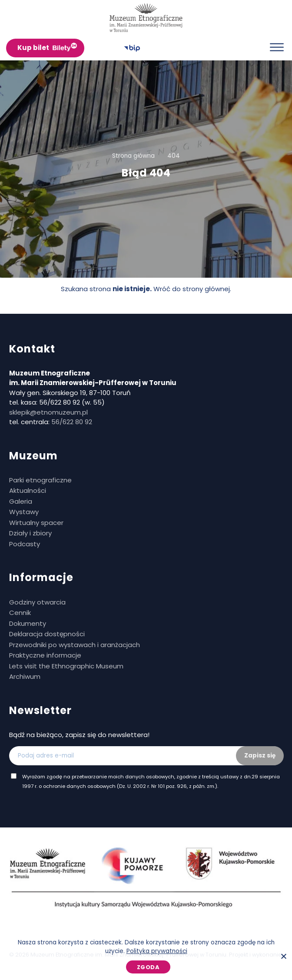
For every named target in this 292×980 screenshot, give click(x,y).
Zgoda (148, 967)
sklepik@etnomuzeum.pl (48, 412)
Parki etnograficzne (40, 480)
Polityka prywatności (157, 951)
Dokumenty (28, 623)
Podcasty (25, 544)
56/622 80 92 (72, 422)
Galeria (21, 501)
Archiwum (25, 676)
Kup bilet (33, 48)
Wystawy (24, 512)
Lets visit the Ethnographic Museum (66, 666)
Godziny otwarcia (37, 602)
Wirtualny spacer (36, 523)
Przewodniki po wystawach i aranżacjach (75, 645)
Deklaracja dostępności (47, 634)
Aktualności (28, 490)
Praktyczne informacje (45, 655)
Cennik (20, 613)
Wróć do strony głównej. (192, 289)
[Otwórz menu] (277, 47)
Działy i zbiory (30, 533)
